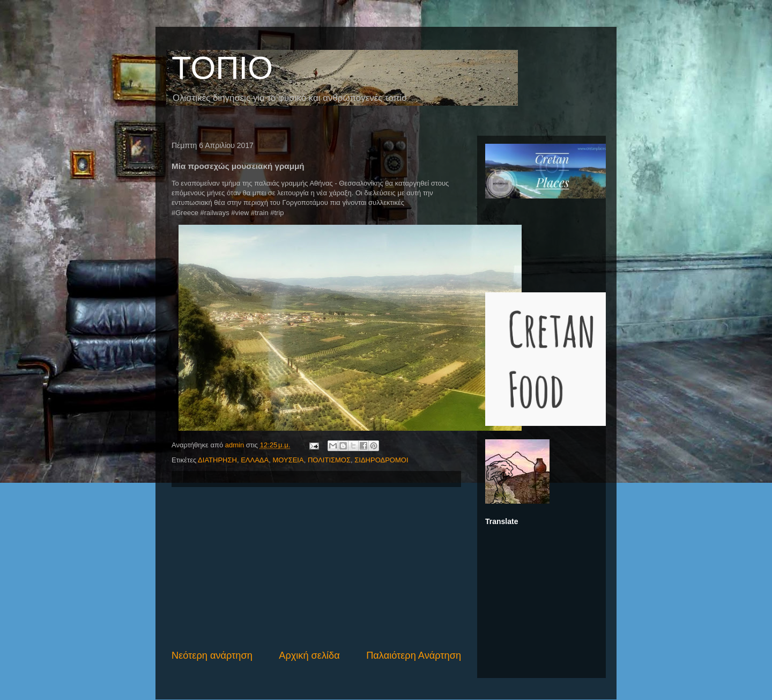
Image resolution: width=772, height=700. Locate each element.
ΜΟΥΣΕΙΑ (288, 460)
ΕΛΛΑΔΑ (255, 460)
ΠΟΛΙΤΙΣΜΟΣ (329, 460)
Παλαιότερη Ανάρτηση (414, 655)
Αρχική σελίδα (309, 655)
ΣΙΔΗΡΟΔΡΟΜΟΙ (381, 460)
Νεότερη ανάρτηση (212, 655)
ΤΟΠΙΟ (222, 68)
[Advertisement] (316, 568)
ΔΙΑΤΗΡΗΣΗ (217, 460)
